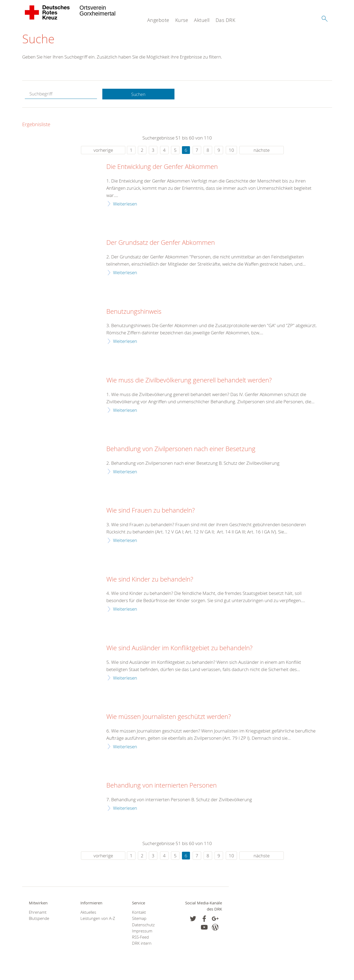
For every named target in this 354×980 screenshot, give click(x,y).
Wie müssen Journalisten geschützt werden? (169, 718)
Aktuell (202, 20)
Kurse (182, 20)
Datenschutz (143, 926)
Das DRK (225, 20)
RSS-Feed (140, 938)
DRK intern (142, 945)
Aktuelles (88, 914)
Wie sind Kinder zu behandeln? (150, 580)
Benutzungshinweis (134, 313)
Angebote (158, 20)
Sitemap (139, 920)
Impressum (142, 932)
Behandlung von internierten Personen (162, 787)
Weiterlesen (125, 205)
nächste (262, 151)
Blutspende (39, 920)
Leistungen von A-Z (98, 920)
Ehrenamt (38, 914)
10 (231, 151)
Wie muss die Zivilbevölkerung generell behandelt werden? (189, 382)
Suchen (138, 95)
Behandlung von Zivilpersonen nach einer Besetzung (181, 450)
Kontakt (139, 914)
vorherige (103, 151)
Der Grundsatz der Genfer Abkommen (161, 244)
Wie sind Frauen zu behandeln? (151, 512)
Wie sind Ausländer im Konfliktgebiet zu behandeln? (179, 649)
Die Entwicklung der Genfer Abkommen (162, 168)
